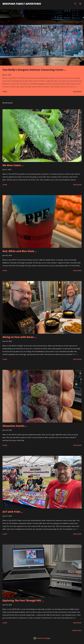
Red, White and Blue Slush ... (20, 251)
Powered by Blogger (42, 638)
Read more (77, 92)
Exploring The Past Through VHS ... (23, 600)
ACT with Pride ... (13, 512)
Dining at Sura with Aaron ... (20, 337)
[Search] (75, 4)
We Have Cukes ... (13, 165)
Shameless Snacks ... (15, 426)
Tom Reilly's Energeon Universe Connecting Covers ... (34, 70)
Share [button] (5, 92)
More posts (77, 630)
